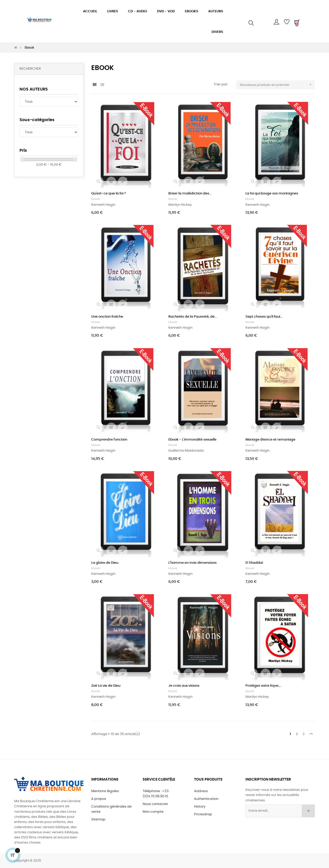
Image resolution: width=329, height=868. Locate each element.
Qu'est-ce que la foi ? (109, 194)
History (200, 807)
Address (201, 791)
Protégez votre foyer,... (264, 686)
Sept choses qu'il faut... (264, 317)
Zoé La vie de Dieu (106, 686)
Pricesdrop (203, 814)
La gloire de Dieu (105, 563)
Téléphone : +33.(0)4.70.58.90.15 (156, 794)
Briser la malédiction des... (190, 194)
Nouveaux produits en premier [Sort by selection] (277, 85)
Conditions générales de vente (111, 809)
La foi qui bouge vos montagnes (272, 194)
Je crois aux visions (184, 686)
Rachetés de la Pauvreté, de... (193, 317)
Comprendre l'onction (109, 440)
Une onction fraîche (107, 317)
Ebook (96, 199)
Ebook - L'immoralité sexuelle (192, 440)
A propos (99, 799)
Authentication (206, 799)
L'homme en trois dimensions (193, 563)
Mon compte (153, 812)
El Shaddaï (254, 563)
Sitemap (98, 820)
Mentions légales (105, 791)
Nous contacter (155, 804)
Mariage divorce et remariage (270, 440)
